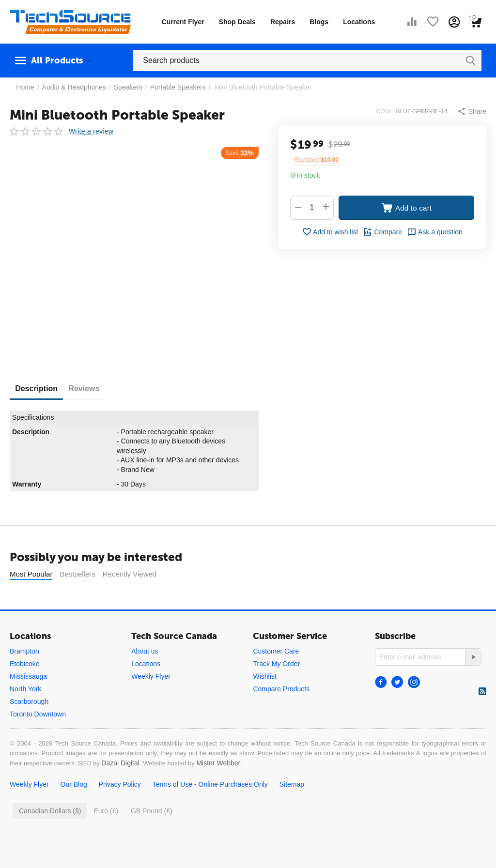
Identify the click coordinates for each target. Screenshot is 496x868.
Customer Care (276, 651)
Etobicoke (24, 664)
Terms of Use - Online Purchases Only (210, 784)
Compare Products (281, 689)
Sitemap (292, 784)
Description (41, 388)
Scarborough (29, 701)
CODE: (386, 111)
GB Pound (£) (152, 811)
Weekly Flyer (151, 676)
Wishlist (264, 676)
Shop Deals (237, 22)
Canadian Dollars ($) (50, 811)
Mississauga (28, 676)
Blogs (319, 22)
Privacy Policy (120, 784)
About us (145, 651)
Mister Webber (218, 763)
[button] (472, 111)
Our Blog (74, 784)
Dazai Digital (120, 763)
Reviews (97, 388)
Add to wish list (330, 232)
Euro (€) (106, 811)
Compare (382, 232)
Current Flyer (183, 22)
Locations (359, 22)
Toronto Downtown (38, 714)
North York (25, 689)
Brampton (24, 651)
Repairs (283, 22)
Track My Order (276, 664)
